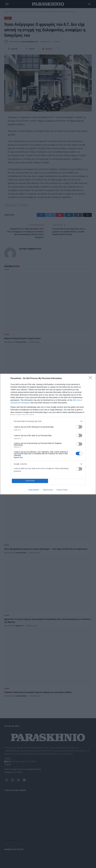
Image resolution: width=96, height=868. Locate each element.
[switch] (79, 427)
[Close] (91, 378)
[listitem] (48, 421)
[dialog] (48, 434)
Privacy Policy (62, 490)
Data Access (48, 490)
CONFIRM (30, 481)
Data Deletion (34, 490)
